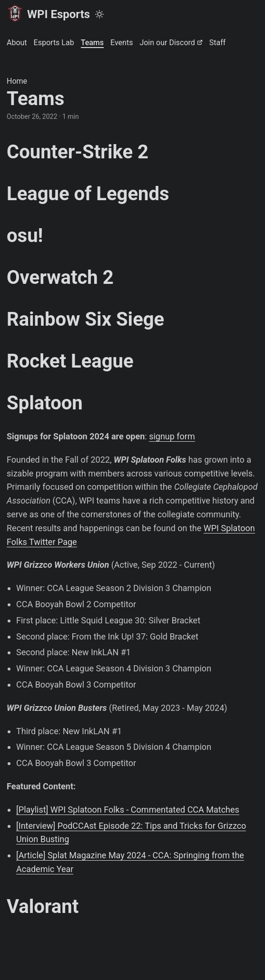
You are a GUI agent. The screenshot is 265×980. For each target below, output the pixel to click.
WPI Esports (48, 14)
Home (17, 81)
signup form (172, 436)
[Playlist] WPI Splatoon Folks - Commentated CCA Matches (128, 810)
